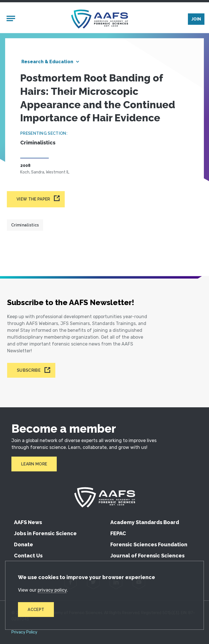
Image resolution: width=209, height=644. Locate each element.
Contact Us (28, 556)
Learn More (34, 464)
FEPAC (118, 533)
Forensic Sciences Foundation (149, 544)
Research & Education (47, 62)
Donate (24, 544)
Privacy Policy (24, 632)
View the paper (33, 199)
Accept (36, 610)
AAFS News (28, 522)
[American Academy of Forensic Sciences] (100, 19)
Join (196, 19)
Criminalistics (25, 225)
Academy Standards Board (145, 522)
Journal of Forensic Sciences (147, 556)
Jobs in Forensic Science (45, 533)
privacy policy (52, 590)
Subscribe (29, 370)
